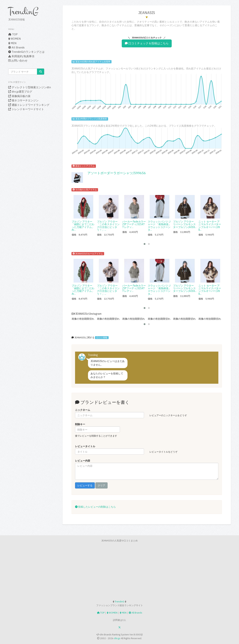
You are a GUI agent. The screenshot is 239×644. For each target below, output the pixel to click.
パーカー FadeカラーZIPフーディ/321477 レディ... (134, 224)
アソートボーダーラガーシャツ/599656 (117, 173)
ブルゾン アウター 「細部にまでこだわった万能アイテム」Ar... (83, 226)
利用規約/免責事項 (21, 56)
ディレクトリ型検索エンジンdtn (30, 87)
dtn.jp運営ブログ (20, 92)
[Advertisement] (120, 571)
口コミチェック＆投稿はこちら (147, 43)
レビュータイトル (85, 446)
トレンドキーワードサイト (26, 109)
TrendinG (23, 12)
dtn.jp (117, 638)
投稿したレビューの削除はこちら (95, 507)
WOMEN (14, 39)
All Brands (16, 47)
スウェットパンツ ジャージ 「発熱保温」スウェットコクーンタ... (159, 226)
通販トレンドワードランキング (29, 105)
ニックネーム (83, 410)
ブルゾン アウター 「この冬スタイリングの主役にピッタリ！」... (108, 226)
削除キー (80, 424)
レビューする (85, 485)
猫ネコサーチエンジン (23, 100)
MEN (12, 43)
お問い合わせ (18, 61)
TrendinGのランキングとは (26, 52)
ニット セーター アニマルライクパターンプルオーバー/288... (210, 226)
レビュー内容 (83, 461)
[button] (145, 244)
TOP (13, 34)
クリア (101, 485)
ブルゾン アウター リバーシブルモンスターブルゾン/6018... (185, 224)
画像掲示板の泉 (19, 96)
